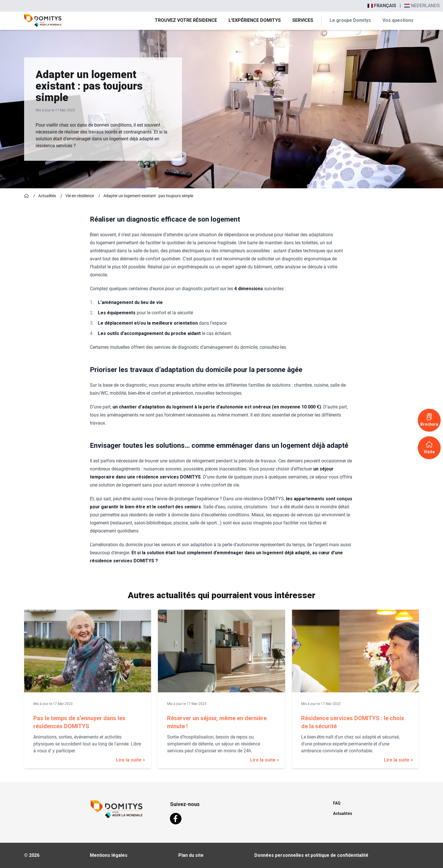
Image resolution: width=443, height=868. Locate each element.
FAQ (337, 803)
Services (303, 20)
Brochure (429, 420)
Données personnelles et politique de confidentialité (311, 855)
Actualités (47, 196)
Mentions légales (109, 855)
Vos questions (398, 20)
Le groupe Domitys (350, 20)
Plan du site (191, 855)
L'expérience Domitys (255, 20)
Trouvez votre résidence (186, 20)
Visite (429, 447)
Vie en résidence (80, 196)
